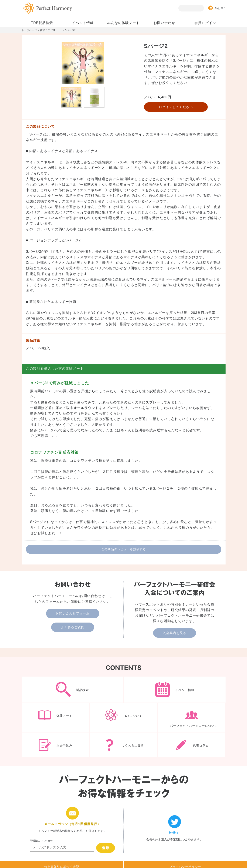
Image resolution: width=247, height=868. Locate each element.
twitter (175, 810)
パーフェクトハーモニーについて (192, 718)
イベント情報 (175, 690)
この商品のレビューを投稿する (124, 549)
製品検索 (72, 690)
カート (216, 8)
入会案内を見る (175, 633)
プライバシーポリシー (185, 847)
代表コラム (192, 745)
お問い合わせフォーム (73, 613)
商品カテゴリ (48, 30)
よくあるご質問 (73, 627)
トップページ (29, 30)
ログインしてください (176, 107)
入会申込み (55, 745)
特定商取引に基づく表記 (62, 847)
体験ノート (55, 718)
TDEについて (124, 718)
